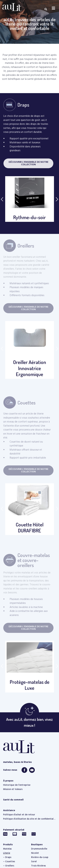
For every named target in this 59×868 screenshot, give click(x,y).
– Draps (7, 857)
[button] (28, 163)
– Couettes (9, 862)
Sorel (34, 862)
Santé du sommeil (13, 800)
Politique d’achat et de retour (19, 815)
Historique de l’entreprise (17, 785)
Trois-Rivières (38, 866)
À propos (8, 781)
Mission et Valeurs (13, 789)
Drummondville (39, 849)
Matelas (7, 849)
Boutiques (37, 845)
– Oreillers (9, 866)
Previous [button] (2, 199)
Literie (7, 853)
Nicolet (35, 853)
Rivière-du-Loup (40, 857)
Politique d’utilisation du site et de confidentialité (29, 819)
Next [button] (57, 199)
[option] (30, 199)
